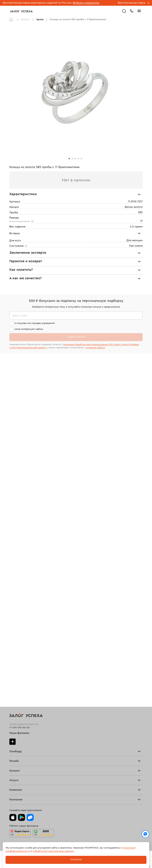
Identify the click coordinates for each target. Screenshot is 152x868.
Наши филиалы (19, 733)
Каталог (26, 19)
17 (141, 221)
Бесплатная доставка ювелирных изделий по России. (37, 3)
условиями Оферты (95, 348)
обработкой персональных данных (54, 851)
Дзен (12, 742)
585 (140, 212)
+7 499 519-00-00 (20, 728)
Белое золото (134, 207)
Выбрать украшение (86, 3)
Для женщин (135, 240)
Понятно (76, 860)
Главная (12, 20)
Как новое (136, 246)
